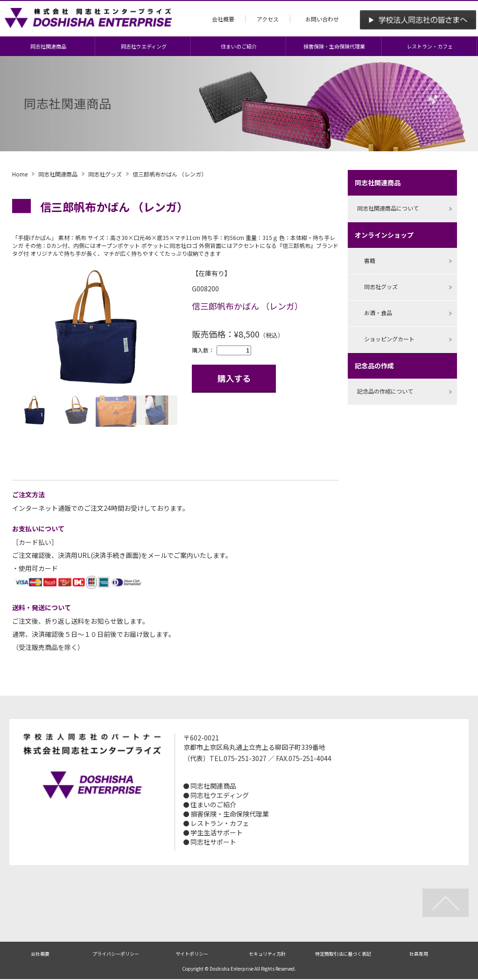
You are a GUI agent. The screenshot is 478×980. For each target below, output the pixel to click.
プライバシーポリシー (116, 954)
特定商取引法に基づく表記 (343, 954)
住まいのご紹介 (239, 46)
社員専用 (419, 954)
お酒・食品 (378, 313)
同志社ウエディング (144, 46)
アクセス (268, 19)
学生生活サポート (217, 832)
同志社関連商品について (388, 208)
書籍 (370, 260)
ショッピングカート (389, 339)
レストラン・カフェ (430, 46)
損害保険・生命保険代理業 (334, 46)
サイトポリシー (192, 954)
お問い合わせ (322, 19)
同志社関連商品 (48, 46)
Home (20, 174)
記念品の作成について (385, 391)
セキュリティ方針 (267, 954)
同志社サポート (213, 842)
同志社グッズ (105, 174)
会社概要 (223, 19)
